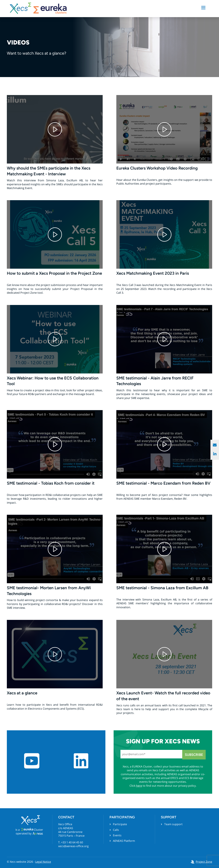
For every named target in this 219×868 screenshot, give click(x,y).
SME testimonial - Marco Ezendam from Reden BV (163, 483)
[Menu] (203, 7)
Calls (116, 830)
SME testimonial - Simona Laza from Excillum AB (162, 588)
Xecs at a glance (22, 693)
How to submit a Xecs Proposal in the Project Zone (54, 273)
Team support (173, 824)
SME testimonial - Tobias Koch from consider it (51, 483)
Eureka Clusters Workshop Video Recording (157, 168)
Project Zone (204, 862)
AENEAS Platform (124, 841)
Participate (120, 824)
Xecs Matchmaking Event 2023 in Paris (153, 273)
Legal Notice (43, 862)
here (139, 786)
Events (117, 835)
